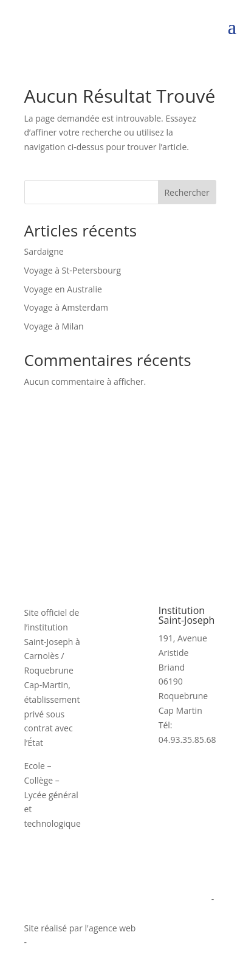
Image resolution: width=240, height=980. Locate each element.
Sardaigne (44, 251)
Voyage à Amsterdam (66, 307)
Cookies (40, 913)
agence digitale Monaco (76, 942)
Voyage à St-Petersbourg (73, 270)
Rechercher (187, 192)
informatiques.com (176, 928)
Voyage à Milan (54, 326)
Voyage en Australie (63, 289)
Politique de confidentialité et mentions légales (117, 899)
